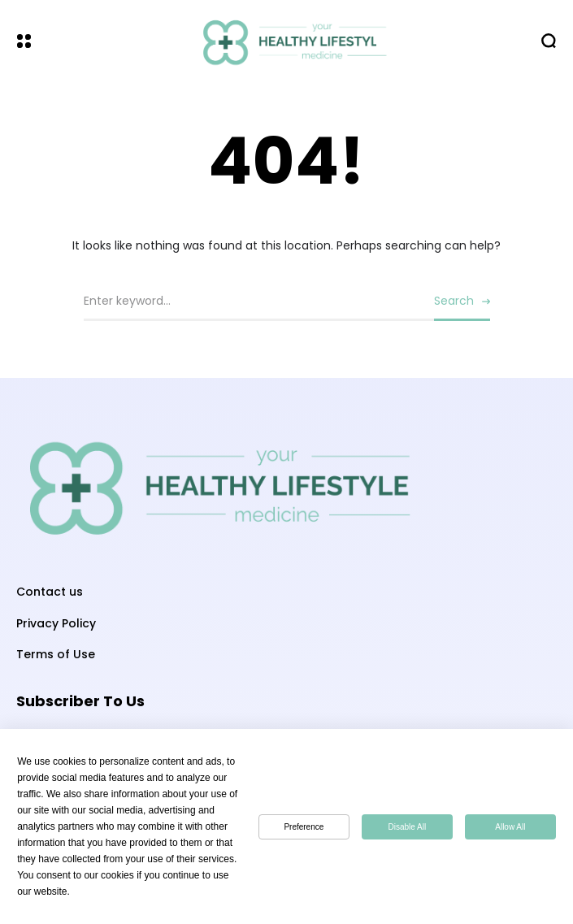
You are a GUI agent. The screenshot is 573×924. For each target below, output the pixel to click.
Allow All (510, 827)
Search (454, 301)
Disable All (408, 827)
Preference (304, 827)
